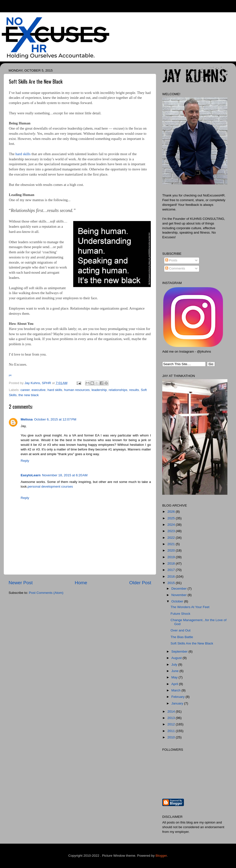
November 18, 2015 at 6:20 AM (65, 475)
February (178, 697)
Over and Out (181, 630)
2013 (172, 718)
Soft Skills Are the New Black (192, 643)
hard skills (23, 154)
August (177, 658)
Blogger (161, 856)
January (178, 703)
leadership (99, 390)
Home (81, 583)
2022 (172, 538)
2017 (172, 570)
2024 (172, 525)
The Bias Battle (182, 637)
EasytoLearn (31, 475)
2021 (172, 544)
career (25, 390)
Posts (171, 260)
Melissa (27, 419)
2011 (172, 731)
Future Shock (180, 614)
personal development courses (50, 486)
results (134, 390)
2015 (172, 583)
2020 (172, 550)
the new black (29, 395)
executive (38, 390)
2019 (172, 557)
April (175, 684)
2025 (172, 518)
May (175, 677)
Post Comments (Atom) (46, 593)
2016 (172, 576)
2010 (172, 737)
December (179, 589)
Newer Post (21, 583)
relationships (118, 390)
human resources (77, 390)
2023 (172, 531)
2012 (172, 724)
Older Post (140, 583)
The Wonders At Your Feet (190, 607)
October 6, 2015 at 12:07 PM (55, 419)
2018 (172, 563)
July (175, 665)
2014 (172, 711)
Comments (175, 268)
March (176, 690)
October (178, 601)
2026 (172, 512)
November (179, 595)
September (180, 651)
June (175, 671)
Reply (25, 461)
